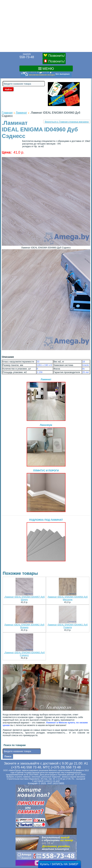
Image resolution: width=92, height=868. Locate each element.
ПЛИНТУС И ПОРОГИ (46, 491)
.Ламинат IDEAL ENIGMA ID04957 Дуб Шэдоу (24, 598)
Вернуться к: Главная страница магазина (67, 122)
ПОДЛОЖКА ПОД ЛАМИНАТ (46, 540)
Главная (7, 113)
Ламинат (21, 113)
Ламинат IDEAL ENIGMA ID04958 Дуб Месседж (68, 598)
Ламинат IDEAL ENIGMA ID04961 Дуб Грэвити (68, 626)
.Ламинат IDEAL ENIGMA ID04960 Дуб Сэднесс (24, 654)
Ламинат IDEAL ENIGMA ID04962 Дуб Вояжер (24, 626)
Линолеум (46, 445)
